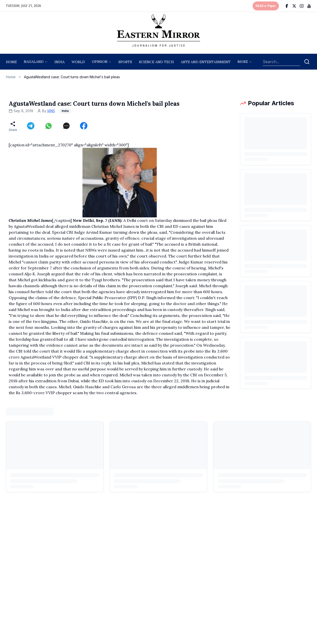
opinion (100, 62)
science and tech (156, 62)
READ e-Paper (266, 6)
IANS (51, 111)
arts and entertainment (206, 62)
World (78, 62)
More (243, 62)
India (60, 62)
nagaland (34, 62)
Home (11, 62)
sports (125, 62)
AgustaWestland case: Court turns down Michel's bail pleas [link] (72, 77)
